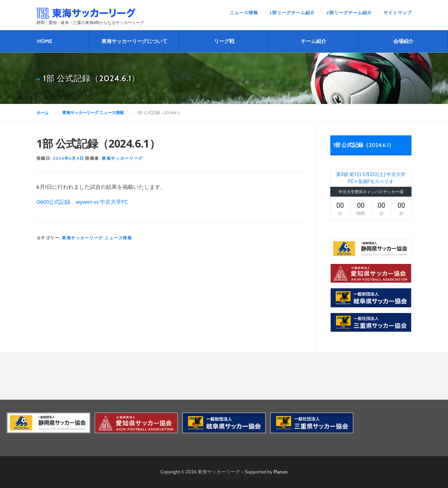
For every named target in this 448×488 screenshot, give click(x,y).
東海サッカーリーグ (122, 158)
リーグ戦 (224, 41)
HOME (45, 41)
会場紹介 (403, 41)
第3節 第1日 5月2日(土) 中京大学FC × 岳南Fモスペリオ (371, 178)
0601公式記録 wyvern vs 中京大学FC (82, 202)
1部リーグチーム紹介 (292, 13)
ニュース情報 (244, 13)
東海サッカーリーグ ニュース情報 (97, 238)
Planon (281, 472)
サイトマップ (398, 13)
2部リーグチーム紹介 (349, 13)
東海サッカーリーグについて (134, 41)
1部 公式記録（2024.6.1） (363, 145)
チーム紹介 (314, 41)
